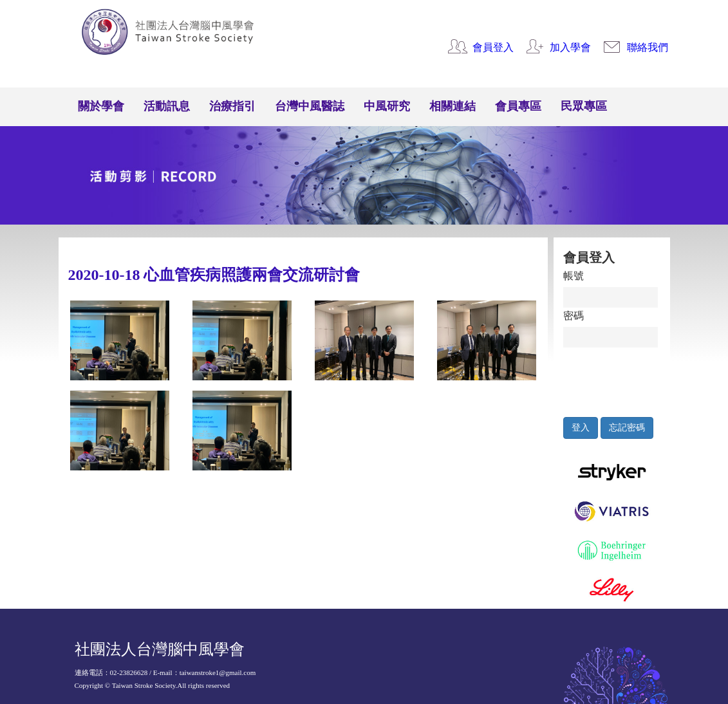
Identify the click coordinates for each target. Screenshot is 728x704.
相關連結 (453, 106)
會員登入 (493, 47)
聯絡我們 (648, 47)
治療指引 (232, 106)
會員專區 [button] (518, 106)
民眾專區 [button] (584, 106)
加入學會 (570, 47)
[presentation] (623, 379)
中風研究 (387, 106)
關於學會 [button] (101, 106)
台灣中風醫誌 (310, 106)
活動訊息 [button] (167, 106)
